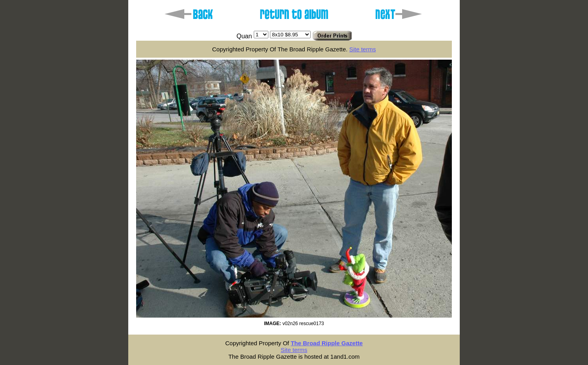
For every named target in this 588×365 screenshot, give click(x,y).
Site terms (363, 49)
